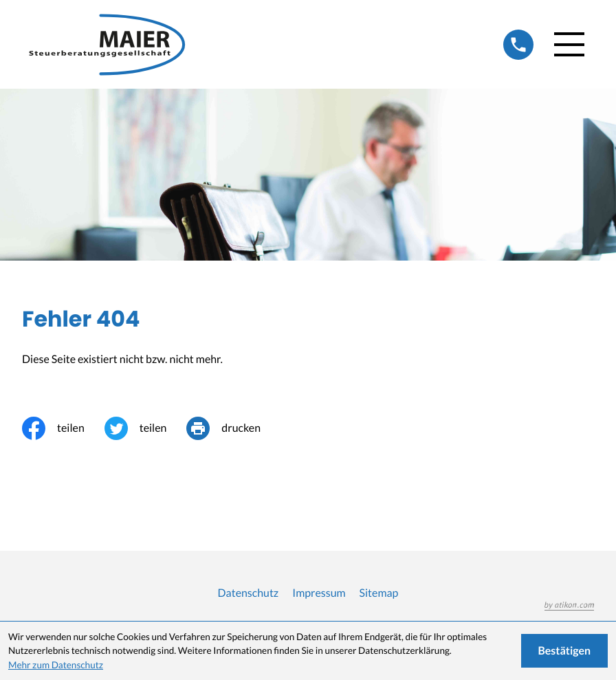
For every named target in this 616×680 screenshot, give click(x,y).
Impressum (319, 593)
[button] (518, 45)
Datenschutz (249, 593)
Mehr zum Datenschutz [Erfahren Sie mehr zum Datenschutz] (56, 665)
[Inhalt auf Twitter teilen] (146, 428)
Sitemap (379, 593)
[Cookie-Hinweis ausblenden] (565, 651)
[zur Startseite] (111, 44)
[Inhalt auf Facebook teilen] (63, 428)
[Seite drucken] (233, 428)
